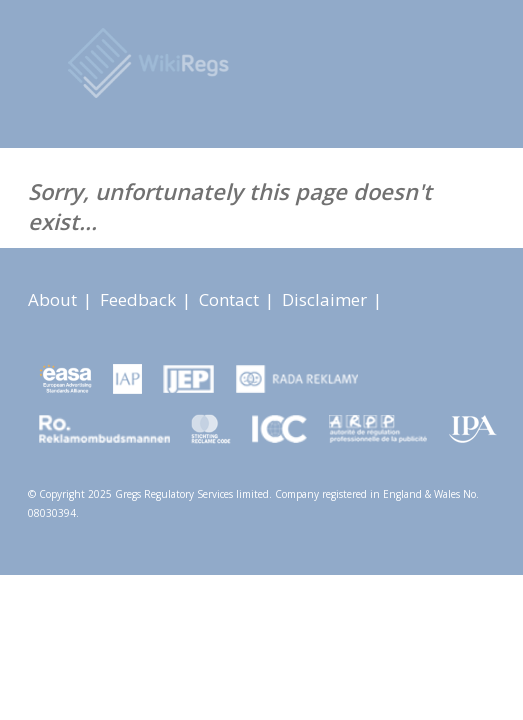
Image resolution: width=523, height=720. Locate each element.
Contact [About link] (231, 299)
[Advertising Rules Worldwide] (282, 65)
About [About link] (54, 299)
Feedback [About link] (140, 299)
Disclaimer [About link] (326, 299)
